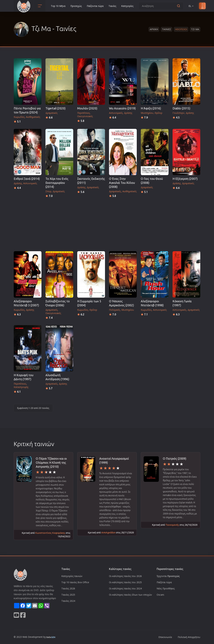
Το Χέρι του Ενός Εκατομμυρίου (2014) (57, 183)
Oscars (160, 595)
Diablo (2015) (181, 108)
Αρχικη (154, 29)
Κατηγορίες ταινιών (72, 576)
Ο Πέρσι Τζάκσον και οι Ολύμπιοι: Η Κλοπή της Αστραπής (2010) (51, 463)
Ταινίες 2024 (68, 601)
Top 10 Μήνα (58, 6)
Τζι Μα (195, 29)
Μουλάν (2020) (87, 108)
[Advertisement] (107, 223)
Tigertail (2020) (56, 108)
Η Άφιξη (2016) (151, 108)
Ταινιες (167, 29)
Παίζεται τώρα (164, 582)
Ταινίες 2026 (68, 588)
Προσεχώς (76, 6)
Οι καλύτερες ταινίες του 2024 (125, 588)
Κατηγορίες (127, 6)
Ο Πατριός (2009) (175, 459)
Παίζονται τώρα (95, 6)
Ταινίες (112, 6)
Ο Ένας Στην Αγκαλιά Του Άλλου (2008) (122, 183)
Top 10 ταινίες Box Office (75, 582)
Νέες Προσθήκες (166, 588)
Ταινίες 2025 (68, 595)
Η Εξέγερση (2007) (185, 179)
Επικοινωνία (165, 637)
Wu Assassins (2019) (122, 108)
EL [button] (191, 6)
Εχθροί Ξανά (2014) (27, 179)
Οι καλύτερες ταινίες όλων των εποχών (130, 595)
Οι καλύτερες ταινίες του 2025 (125, 582)
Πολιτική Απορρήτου (189, 637)
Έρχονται (168, 576)
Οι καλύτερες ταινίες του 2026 (125, 576)
